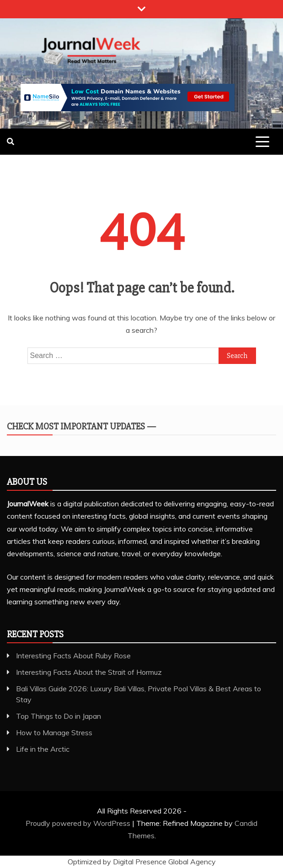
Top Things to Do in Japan (59, 716)
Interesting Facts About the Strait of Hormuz (89, 672)
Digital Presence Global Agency (164, 862)
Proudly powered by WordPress (79, 823)
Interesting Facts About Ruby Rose (73, 656)
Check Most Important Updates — (81, 426)
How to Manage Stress (54, 732)
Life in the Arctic (43, 749)
